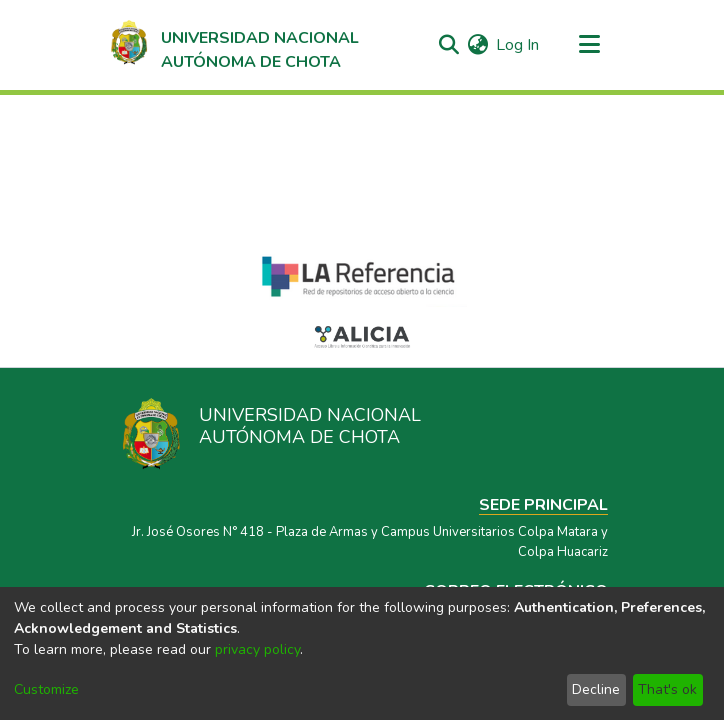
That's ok (667, 689)
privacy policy (257, 649)
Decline (596, 689)
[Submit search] (448, 45)
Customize (46, 689)
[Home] (233, 45)
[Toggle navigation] (589, 45)
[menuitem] (477, 45)
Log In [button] (518, 45)
